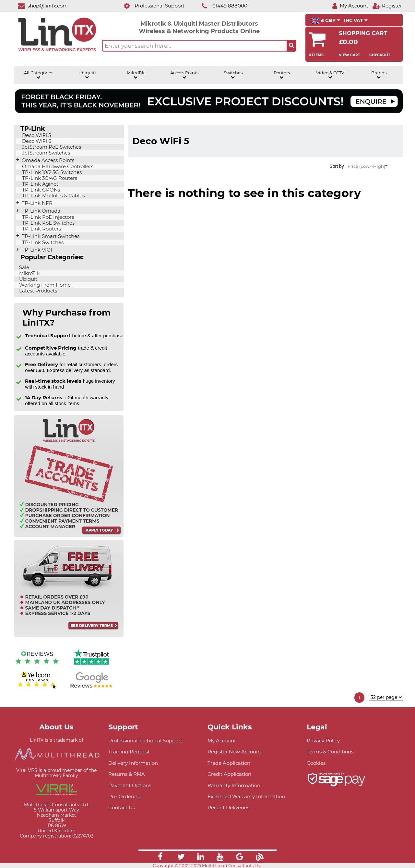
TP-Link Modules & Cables (53, 196)
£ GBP (325, 21)
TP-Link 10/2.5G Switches (51, 172)
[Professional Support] (151, 6)
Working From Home (44, 285)
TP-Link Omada (40, 211)
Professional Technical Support (145, 741)
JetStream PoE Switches (51, 147)
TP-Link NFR (36, 203)
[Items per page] (386, 697)
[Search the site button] (291, 46)
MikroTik (136, 75)
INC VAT (356, 20)
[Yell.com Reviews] (37, 688)
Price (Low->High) (368, 166)
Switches (233, 75)
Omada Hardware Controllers (57, 167)
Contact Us (122, 807)
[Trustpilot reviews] (91, 666)
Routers (282, 75)
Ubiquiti (87, 75)
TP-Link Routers (41, 229)
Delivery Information (133, 763)
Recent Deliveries (228, 807)
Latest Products (37, 291)
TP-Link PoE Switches (48, 223)
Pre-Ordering (124, 796)
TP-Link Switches (42, 242)
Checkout (380, 55)
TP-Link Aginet (40, 184)
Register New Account (234, 752)
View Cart (350, 55)
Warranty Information (234, 785)
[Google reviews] (91, 688)
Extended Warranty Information (246, 796)
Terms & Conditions (330, 752)
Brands (379, 75)
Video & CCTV (330, 75)
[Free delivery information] (69, 635)
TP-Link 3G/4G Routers (49, 178)
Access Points (184, 75)
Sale (24, 267)
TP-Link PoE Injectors (47, 217)
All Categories (39, 75)
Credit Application (229, 774)
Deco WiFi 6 (36, 141)
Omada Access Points (47, 160)
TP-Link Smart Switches (50, 236)
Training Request (129, 752)
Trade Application (229, 763)
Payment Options (130, 785)
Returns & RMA (127, 774)
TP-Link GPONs (40, 190)
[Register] (387, 6)
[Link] (160, 858)
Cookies (316, 763)
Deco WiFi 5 (36, 135)
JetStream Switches (45, 153)
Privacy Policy (323, 741)
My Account (222, 741)
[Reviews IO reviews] (37, 666)
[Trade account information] (69, 535)
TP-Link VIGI (36, 250)
